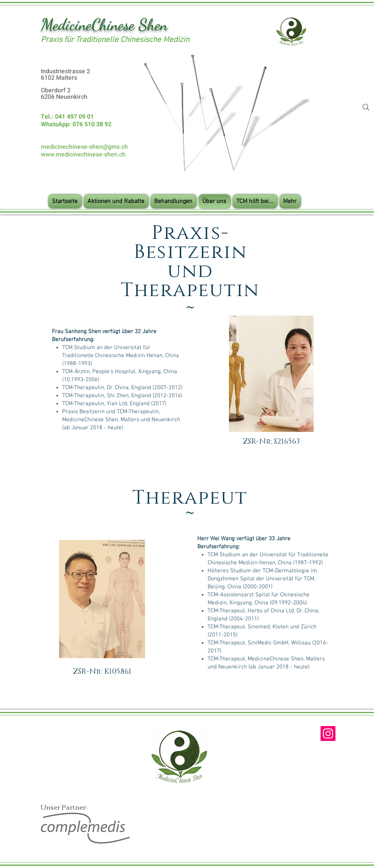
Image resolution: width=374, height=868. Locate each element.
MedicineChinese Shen (104, 25)
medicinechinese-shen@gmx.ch (84, 147)
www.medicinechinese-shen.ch (83, 155)
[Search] (366, 107)
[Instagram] (328, 734)
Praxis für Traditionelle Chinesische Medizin (115, 40)
